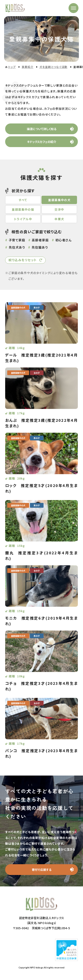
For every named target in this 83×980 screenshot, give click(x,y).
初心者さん (64, 240)
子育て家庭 (17, 240)
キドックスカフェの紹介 (42, 142)
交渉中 (59, 209)
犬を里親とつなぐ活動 (53, 67)
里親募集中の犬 (59, 200)
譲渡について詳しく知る (42, 129)
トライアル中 (23, 219)
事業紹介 (28, 67)
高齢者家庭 (40, 240)
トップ (12, 67)
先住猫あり (40, 247)
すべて (23, 200)
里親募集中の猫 (23, 209)
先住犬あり (17, 247)
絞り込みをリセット (23, 260)
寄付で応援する (42, 870)
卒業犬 (59, 219)
